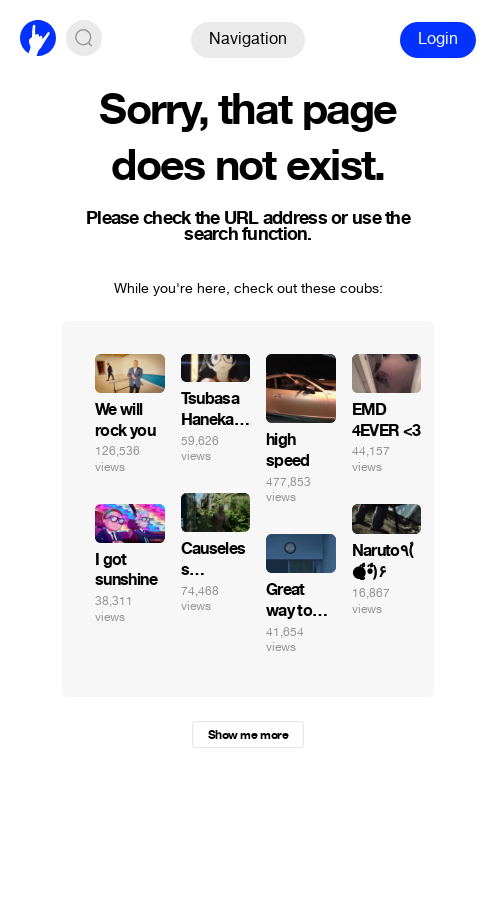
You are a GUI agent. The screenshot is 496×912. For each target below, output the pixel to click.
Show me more (248, 735)
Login (438, 38)
